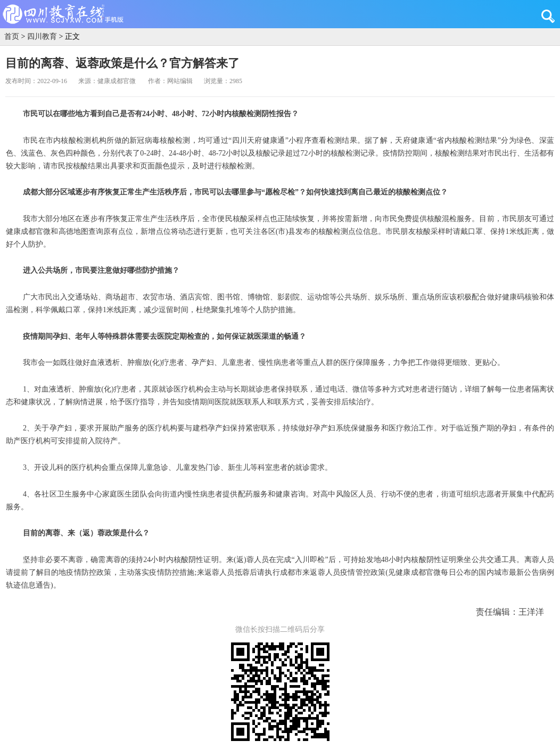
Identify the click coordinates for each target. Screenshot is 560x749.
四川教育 (42, 36)
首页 (12, 36)
